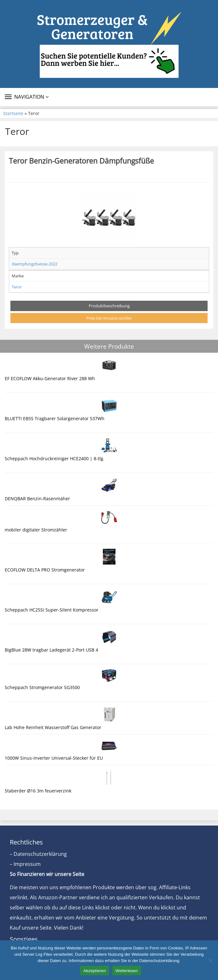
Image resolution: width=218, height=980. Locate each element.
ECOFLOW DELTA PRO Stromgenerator (45, 570)
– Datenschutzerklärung (38, 854)
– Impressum (25, 864)
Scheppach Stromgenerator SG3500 (42, 687)
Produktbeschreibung (109, 306)
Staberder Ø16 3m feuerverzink (38, 791)
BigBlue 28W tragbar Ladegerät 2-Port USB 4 (51, 650)
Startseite (13, 113)
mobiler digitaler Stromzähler (36, 530)
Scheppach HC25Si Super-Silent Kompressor (52, 610)
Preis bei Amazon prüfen (109, 318)
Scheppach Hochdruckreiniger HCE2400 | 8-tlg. (55, 458)
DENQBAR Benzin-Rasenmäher (37, 499)
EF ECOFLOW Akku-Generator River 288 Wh (50, 378)
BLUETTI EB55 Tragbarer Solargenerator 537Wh (55, 418)
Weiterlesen (127, 971)
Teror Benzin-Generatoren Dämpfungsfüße (81, 161)
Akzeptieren (94, 971)
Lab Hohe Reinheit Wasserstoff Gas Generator (53, 727)
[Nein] (210, 960)
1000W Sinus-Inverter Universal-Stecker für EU (54, 758)
